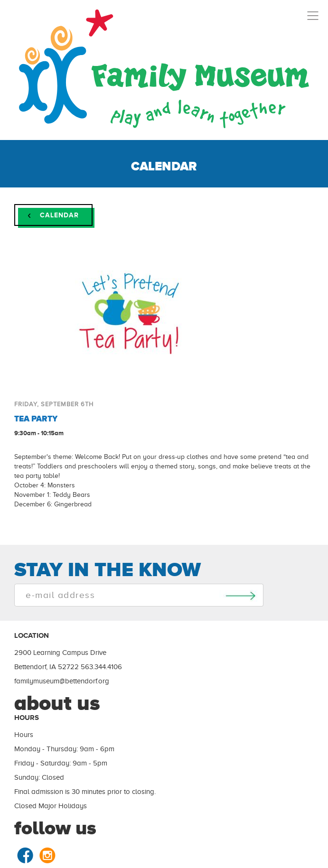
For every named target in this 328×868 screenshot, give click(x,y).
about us (57, 703)
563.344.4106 (101, 667)
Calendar (53, 215)
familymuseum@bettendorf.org (62, 681)
